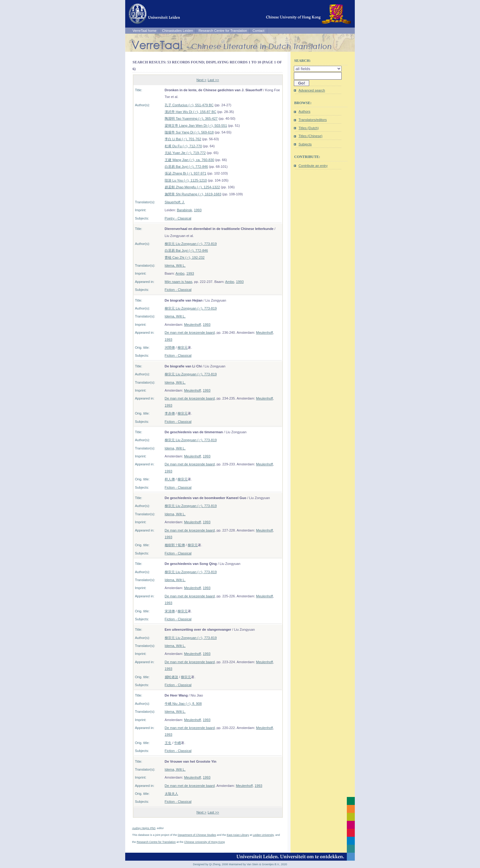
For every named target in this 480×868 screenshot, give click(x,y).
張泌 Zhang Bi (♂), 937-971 (186, 173)
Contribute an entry (313, 166)
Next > (202, 80)
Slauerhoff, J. (175, 202)
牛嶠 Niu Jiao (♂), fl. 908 (183, 704)
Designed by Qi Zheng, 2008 (210, 864)
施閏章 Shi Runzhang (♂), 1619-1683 (193, 194)
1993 (198, 210)
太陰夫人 (171, 794)
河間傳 (170, 348)
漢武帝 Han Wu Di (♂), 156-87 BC (191, 112)
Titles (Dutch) (309, 128)
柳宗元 (183, 348)
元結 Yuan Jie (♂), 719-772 (185, 153)
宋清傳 (170, 611)
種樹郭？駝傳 (175, 545)
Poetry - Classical (178, 218)
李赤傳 (170, 413)
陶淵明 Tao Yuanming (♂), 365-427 (191, 118)
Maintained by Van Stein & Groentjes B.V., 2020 (258, 864)
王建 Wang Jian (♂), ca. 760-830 (189, 160)
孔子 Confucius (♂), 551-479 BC (189, 105)
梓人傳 (170, 479)
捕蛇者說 (171, 677)
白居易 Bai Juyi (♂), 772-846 (186, 167)
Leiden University (263, 835)
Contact (259, 31)
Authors (304, 111)
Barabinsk (185, 210)
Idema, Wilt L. (175, 265)
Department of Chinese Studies (197, 835)
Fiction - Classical (178, 290)
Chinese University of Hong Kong (205, 842)
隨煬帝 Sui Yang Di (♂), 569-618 (189, 132)
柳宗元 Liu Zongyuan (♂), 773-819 (191, 244)
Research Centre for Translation (223, 31)
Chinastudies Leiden (177, 31)
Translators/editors (313, 120)
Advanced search (312, 90)
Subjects (305, 144)
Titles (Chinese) (310, 136)
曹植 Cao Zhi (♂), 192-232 (185, 257)
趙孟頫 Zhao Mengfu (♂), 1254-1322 (192, 187)
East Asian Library (238, 835)
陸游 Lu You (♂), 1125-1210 (186, 180)
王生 (168, 743)
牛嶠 (178, 743)
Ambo (180, 273)
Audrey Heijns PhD (144, 828)
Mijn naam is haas (178, 282)
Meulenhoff (192, 325)
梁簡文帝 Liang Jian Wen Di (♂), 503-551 (196, 126)
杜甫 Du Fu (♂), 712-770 (183, 146)
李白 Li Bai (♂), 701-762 (183, 139)
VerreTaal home (144, 31)
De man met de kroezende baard (190, 333)
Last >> (213, 80)
